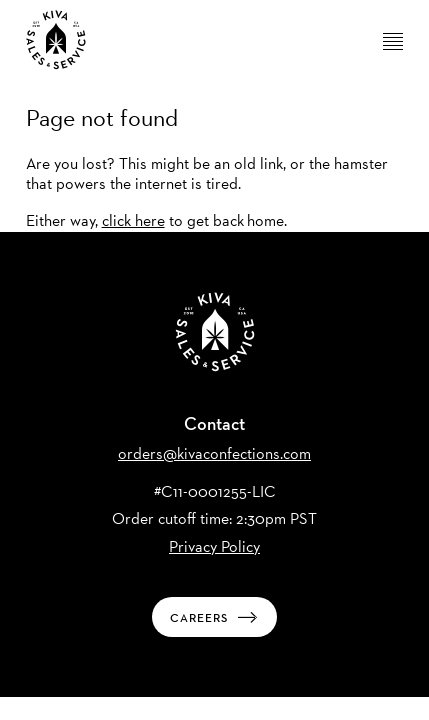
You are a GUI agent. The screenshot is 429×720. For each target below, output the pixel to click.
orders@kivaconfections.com (214, 453)
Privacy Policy (214, 546)
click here (133, 220)
